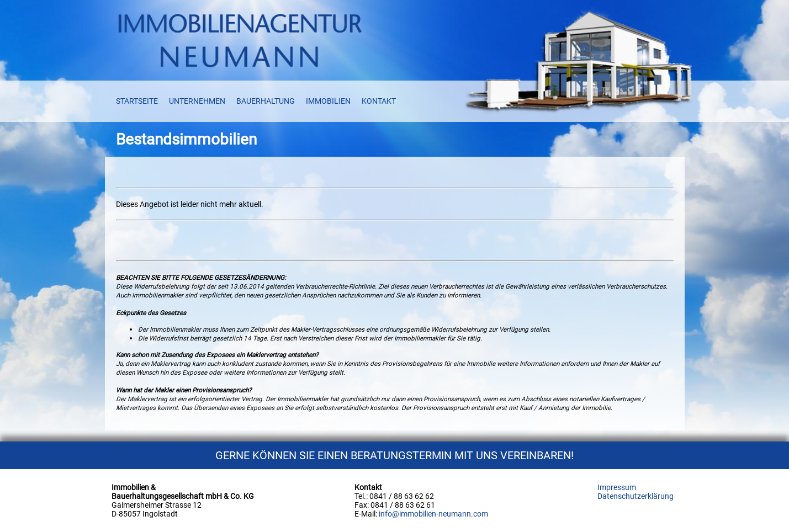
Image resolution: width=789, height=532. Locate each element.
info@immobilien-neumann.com (433, 514)
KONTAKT (379, 101)
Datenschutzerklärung (636, 496)
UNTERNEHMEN (197, 101)
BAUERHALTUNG (266, 101)
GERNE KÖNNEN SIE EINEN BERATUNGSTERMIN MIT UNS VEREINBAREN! (394, 455)
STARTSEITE (137, 101)
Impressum (617, 487)
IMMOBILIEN (328, 101)
